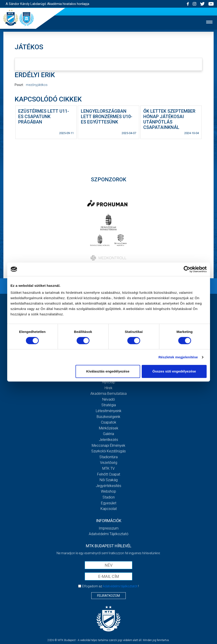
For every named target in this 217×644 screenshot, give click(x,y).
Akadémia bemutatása (108, 394)
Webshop (108, 491)
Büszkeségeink (108, 417)
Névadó (109, 399)
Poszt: (19, 85)
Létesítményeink (109, 411)
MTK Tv (108, 468)
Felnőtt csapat (109, 474)
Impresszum (109, 528)
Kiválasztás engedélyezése (108, 371)
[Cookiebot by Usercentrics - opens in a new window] (187, 269)
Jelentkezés (108, 440)
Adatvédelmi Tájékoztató (109, 534)
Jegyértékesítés (108, 486)
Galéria (108, 434)
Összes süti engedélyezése (174, 371)
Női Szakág (109, 480)
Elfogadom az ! (110, 586)
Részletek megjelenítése (178, 357)
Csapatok (109, 422)
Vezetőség (109, 463)
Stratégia (109, 405)
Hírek (108, 388)
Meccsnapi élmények (108, 445)
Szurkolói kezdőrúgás (108, 451)
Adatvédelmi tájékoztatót (120, 586)
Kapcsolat (109, 509)
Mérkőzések (109, 428)
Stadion (109, 497)
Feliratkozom (108, 596)
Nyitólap (109, 382)
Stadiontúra (108, 457)
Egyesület (109, 503)
